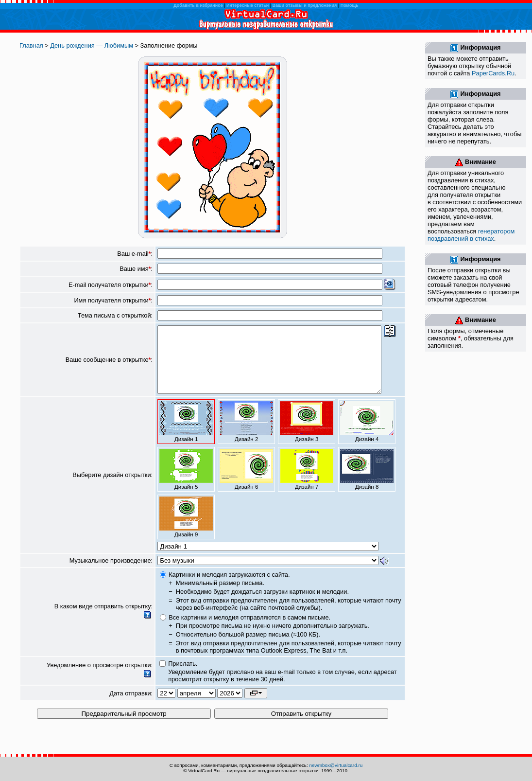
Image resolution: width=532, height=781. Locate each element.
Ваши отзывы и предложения (305, 5)
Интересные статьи (248, 5)
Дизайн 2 (246, 435)
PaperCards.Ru (493, 73)
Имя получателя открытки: (113, 300)
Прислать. (183, 677)
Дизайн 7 (307, 482)
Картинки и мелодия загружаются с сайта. (229, 588)
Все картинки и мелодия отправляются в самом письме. (249, 630)
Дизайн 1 (186, 435)
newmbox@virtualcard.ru (336, 765)
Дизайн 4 (367, 435)
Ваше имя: (136, 269)
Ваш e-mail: (135, 254)
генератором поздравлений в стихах (471, 235)
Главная (31, 45)
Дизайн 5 (186, 482)
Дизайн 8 (367, 482)
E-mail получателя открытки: (111, 285)
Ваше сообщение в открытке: (109, 366)
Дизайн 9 (186, 530)
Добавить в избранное (198, 5)
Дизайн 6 (246, 482)
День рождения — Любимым (92, 45)
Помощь (350, 5)
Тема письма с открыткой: (115, 315)
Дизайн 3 (307, 435)
